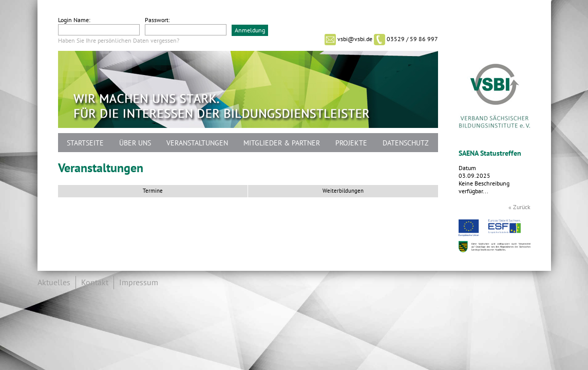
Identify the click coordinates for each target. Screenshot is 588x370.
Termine (153, 191)
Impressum (139, 283)
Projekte (351, 143)
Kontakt (95, 283)
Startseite (85, 143)
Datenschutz (406, 143)
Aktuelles (54, 283)
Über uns (135, 143)
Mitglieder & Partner (282, 143)
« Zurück (519, 207)
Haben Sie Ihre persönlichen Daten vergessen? (119, 41)
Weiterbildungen (343, 191)
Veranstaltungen (197, 143)
